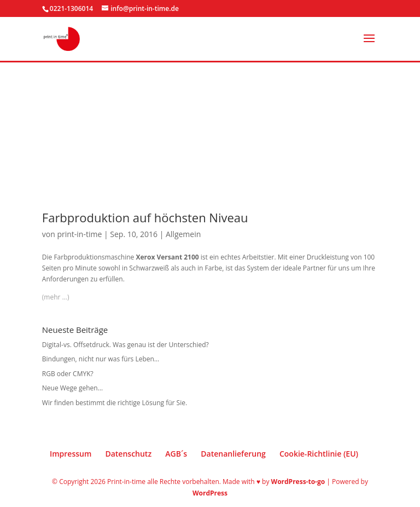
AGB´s (176, 454)
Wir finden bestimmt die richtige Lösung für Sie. (115, 403)
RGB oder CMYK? (68, 374)
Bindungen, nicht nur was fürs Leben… (101, 359)
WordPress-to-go (298, 482)
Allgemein (183, 234)
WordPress (210, 493)
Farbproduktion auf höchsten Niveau (145, 217)
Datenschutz (128, 454)
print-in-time (79, 234)
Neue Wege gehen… (72, 388)
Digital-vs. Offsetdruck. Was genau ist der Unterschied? (126, 345)
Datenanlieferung (233, 454)
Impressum (71, 454)
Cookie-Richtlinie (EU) (319, 454)
